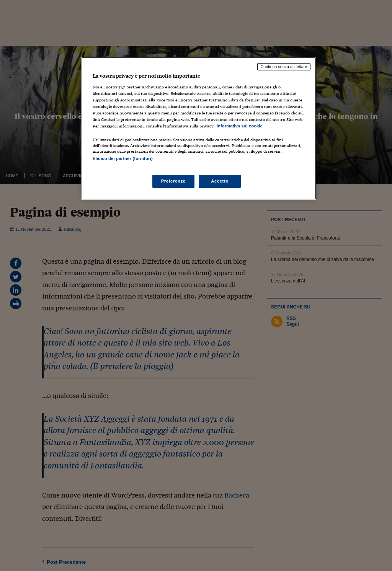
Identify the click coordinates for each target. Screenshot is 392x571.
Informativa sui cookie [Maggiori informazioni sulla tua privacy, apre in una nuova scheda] (240, 126)
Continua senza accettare (284, 67)
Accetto (220, 181)
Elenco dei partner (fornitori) (123, 158)
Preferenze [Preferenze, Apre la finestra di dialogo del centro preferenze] (173, 181)
